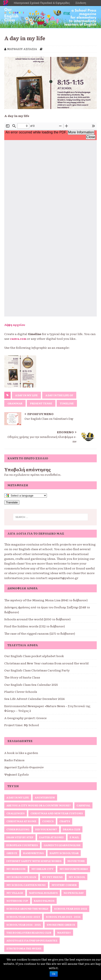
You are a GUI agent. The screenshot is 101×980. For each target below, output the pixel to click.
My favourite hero (74, 869)
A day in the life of (59, 395)
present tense (41, 403)
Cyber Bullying (18, 829)
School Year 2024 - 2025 (24, 925)
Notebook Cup (17, 901)
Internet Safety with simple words (34, 861)
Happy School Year (64, 853)
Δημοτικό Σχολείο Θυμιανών (24, 767)
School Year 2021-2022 (71, 909)
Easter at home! (52, 837)
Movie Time (76, 861)
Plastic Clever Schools (21, 692)
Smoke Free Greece (61, 925)
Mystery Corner (64, 885)
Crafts (65, 821)
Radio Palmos (14, 760)
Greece (12, 853)
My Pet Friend (52, 877)
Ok (54, 974)
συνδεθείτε (52, 474)
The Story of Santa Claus (22, 677)
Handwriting (33, 853)
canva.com (18, 338)
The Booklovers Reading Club (29, 933)
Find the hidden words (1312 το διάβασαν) (35, 626)
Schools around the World (27, 909)
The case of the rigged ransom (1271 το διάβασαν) (40, 633)
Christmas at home (21, 821)
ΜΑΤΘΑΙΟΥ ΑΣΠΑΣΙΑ (22, 49)
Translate (12, 502)
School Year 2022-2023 (23, 917)
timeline (67, 403)
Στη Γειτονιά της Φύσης (24, 948)
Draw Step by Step (20, 837)
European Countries (22, 845)
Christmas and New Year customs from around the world (46, 663)
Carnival (83, 805)
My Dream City (43, 869)
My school (77, 877)
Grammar (15, 403)
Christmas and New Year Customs (57, 813)
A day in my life (26, 395)
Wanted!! (64, 933)
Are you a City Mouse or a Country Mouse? (39, 805)
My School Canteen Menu (26, 885)
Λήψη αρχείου (15, 325)
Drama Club (72, 829)
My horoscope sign (21, 877)
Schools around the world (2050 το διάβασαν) (37, 619)
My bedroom (16, 869)
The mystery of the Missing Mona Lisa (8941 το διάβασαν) (46, 600)
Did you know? (46, 829)
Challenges (16, 813)
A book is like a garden (21, 753)
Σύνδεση (81, 3)
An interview (45, 797)
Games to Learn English (62, 845)
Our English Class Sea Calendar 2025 (31, 684)
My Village (15, 893)
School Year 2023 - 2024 (63, 917)
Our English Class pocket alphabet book (34, 656)
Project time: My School (22, 725)
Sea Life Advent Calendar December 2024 (34, 699)
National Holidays (43, 893)
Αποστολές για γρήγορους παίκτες (32, 940)
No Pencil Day (74, 893)
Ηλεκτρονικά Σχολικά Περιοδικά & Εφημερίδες (42, 3)
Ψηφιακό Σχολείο (17, 774)
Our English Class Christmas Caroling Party (37, 670)
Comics (48, 821)
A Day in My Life (18, 797)
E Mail (74, 837)
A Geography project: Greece (25, 718)
